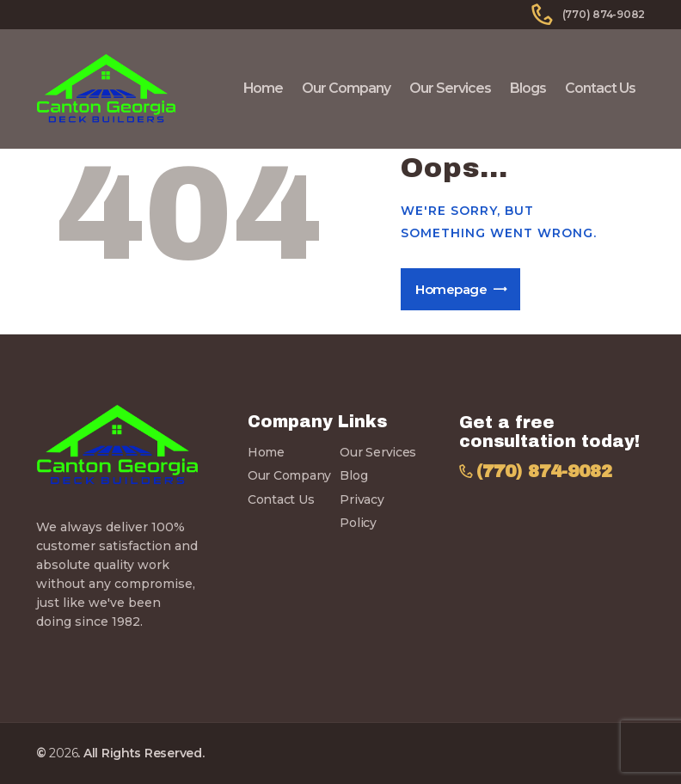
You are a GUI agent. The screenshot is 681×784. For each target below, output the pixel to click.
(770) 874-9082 (544, 472)
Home (266, 452)
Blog (353, 475)
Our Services (378, 452)
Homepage (451, 289)
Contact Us (281, 499)
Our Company (289, 475)
